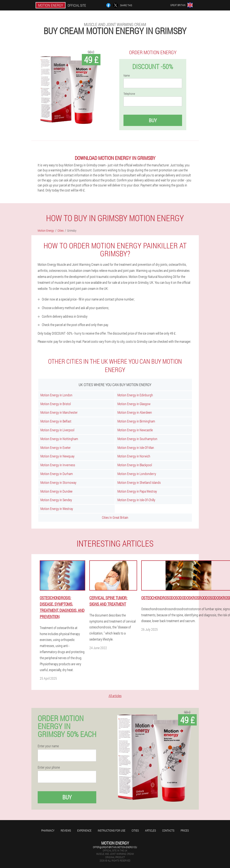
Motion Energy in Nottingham (59, 439)
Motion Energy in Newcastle (135, 430)
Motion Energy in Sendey (56, 500)
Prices (185, 830)
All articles (115, 696)
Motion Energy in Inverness (58, 465)
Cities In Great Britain (115, 517)
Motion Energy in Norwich (134, 456)
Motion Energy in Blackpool (135, 465)
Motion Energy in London (56, 395)
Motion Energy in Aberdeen (135, 412)
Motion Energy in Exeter (56, 447)
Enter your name (48, 746)
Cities (135, 830)
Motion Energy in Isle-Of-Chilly (136, 500)
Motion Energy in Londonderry (137, 474)
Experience (84, 830)
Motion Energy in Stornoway (58, 482)
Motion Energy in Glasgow (134, 404)
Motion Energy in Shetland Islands (139, 482)
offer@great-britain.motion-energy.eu (115, 847)
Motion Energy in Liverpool (57, 430)
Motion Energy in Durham (57, 474)
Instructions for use (112, 830)
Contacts (168, 830)
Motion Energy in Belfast (56, 421)
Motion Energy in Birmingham (136, 421)
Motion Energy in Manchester (59, 412)
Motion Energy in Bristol (56, 404)
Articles (150, 830)
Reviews (66, 830)
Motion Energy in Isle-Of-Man (136, 447)
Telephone (129, 94)
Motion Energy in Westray (57, 509)
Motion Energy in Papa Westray (137, 491)
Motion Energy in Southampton (137, 439)
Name (127, 76)
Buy (153, 120)
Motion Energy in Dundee (56, 491)
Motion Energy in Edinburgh (135, 395)
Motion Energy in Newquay (57, 456)
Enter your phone (49, 767)
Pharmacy (48, 830)
